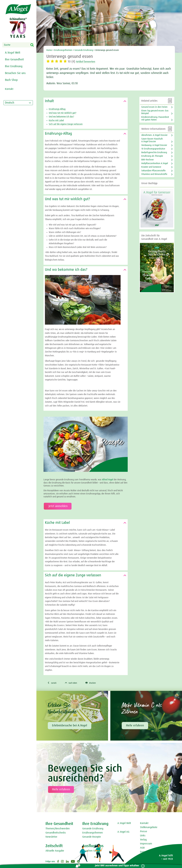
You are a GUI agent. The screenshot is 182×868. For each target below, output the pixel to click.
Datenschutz (147, 852)
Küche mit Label (56, 120)
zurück (53, 683)
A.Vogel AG (123, 832)
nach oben (73, 683)
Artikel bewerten (87, 62)
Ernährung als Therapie (152, 156)
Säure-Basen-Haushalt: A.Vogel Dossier (152, 140)
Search (34, 45)
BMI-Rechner (148, 160)
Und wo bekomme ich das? (61, 117)
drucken (94, 683)
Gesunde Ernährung (93, 829)
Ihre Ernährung (14, 66)
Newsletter (51, 837)
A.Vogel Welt (13, 53)
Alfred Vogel (108, 480)
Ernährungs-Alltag (57, 109)
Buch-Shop (11, 80)
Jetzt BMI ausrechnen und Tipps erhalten (116, 866)
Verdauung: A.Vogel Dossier (154, 145)
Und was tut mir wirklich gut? (63, 113)
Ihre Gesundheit (14, 60)
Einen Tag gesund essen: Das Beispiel (155, 112)
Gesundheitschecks (56, 833)
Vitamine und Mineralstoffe (154, 174)
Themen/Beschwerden (58, 829)
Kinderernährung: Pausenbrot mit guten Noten (155, 118)
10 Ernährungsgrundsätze (153, 149)
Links (143, 836)
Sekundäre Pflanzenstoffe (153, 171)
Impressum (146, 844)
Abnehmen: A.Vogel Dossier (154, 135)
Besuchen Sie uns (15, 73)
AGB (142, 848)
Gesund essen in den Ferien (154, 107)
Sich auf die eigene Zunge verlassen (66, 124)
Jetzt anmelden (58, 506)
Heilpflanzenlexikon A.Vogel (155, 163)
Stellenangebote (149, 828)
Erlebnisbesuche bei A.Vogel (70, 726)
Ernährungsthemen (93, 833)
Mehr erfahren (135, 726)
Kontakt (144, 824)
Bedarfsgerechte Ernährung (154, 152)
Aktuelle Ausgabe (55, 851)
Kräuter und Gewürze (151, 167)
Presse (144, 832)
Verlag (143, 840)
